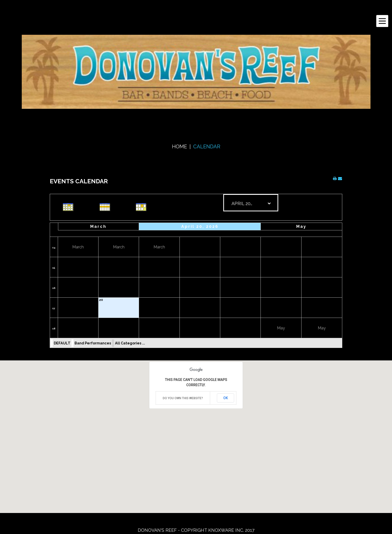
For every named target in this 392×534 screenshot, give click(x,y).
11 (304, 259)
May (301, 226)
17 (263, 280)
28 (141, 320)
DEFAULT (62, 343)
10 (263, 259)
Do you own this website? (183, 398)
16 (54, 288)
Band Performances (93, 343)
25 (304, 300)
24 (263, 300)
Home (179, 147)
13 (101, 280)
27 (101, 320)
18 (304, 280)
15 (54, 268)
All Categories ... (130, 343)
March (98, 226)
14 (54, 247)
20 (101, 300)
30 (222, 320)
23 (222, 300)
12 (60, 280)
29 (182, 320)
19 (60, 300)
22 (182, 300)
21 (141, 300)
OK (226, 398)
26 (60, 320)
